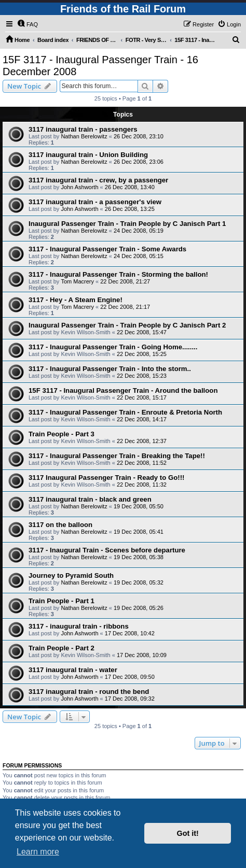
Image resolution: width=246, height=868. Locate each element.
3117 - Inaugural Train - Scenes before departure (107, 550)
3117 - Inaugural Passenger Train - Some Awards (107, 249)
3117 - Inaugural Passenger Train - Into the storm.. (110, 369)
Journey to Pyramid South (71, 575)
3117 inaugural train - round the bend (89, 692)
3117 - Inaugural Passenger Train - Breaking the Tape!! (117, 456)
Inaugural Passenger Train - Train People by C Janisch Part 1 (127, 224)
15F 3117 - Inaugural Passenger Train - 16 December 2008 (100, 66)
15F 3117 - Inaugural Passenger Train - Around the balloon (123, 390)
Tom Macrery (77, 281)
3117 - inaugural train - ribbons (79, 626)
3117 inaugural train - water (73, 670)
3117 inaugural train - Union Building (88, 155)
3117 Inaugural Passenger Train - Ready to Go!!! (106, 478)
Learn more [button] (38, 852)
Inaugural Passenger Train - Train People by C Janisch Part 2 (127, 325)
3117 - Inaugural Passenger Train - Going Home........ (113, 347)
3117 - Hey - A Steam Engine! (76, 300)
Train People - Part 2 (61, 648)
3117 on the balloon (60, 525)
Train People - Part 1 (61, 601)
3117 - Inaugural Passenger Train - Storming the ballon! (118, 274)
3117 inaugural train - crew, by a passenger (98, 180)
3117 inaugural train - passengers (83, 129)
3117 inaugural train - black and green (90, 499)
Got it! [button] (188, 833)
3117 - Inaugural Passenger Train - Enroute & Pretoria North (125, 412)
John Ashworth (79, 187)
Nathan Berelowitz (84, 136)
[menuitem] (28, 24)
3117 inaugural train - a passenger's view (95, 202)
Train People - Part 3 (61, 434)
